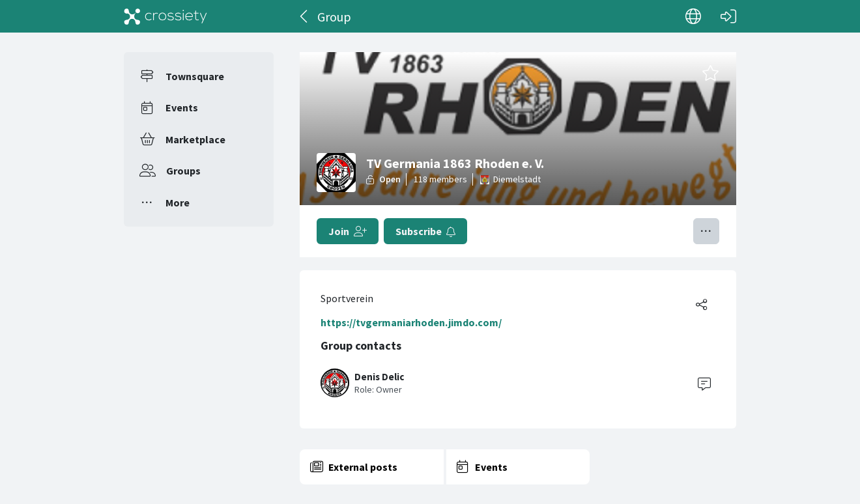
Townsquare (195, 76)
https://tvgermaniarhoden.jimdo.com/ (411, 322)
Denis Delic (379, 377)
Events (182, 107)
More (178, 203)
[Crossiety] (165, 16)
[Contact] (704, 383)
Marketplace (195, 139)
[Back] (305, 16)
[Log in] (728, 16)
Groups (183, 171)
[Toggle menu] (706, 231)
